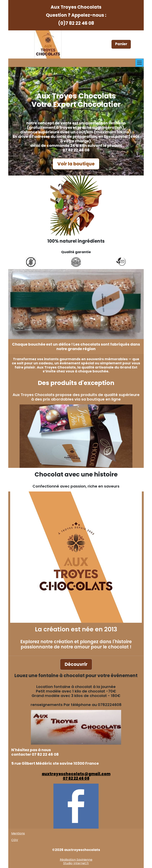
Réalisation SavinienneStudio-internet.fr (76, 861)
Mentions (18, 833)
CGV (15, 840)
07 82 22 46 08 (76, 778)
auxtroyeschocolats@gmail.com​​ (76, 774)
